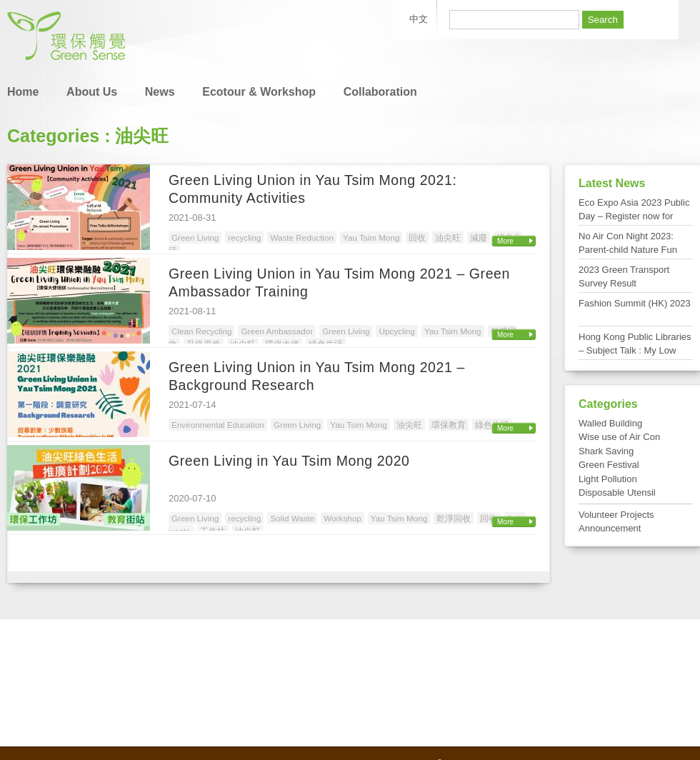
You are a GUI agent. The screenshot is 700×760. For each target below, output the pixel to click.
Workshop (342, 518)
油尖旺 (448, 237)
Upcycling (397, 331)
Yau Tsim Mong (371, 237)
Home (23, 92)
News (160, 92)
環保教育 (449, 425)
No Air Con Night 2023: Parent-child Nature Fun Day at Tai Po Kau (628, 250)
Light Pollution (608, 479)
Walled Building (610, 423)
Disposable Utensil (617, 492)
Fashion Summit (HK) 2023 (635, 303)
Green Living (195, 237)
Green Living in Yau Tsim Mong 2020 (289, 461)
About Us (92, 92)
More (505, 241)
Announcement (610, 528)
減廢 (479, 237)
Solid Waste (292, 518)
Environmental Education (218, 425)
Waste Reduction (302, 237)
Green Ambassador (277, 331)
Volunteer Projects (616, 515)
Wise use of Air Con (619, 437)
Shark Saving (606, 451)
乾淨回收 (454, 518)
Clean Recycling (201, 331)
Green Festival (609, 465)
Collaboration (380, 92)
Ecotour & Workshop (259, 92)
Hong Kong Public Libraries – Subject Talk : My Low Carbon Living (635, 351)
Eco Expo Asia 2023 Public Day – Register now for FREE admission (634, 216)
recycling (244, 237)
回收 (417, 237)
